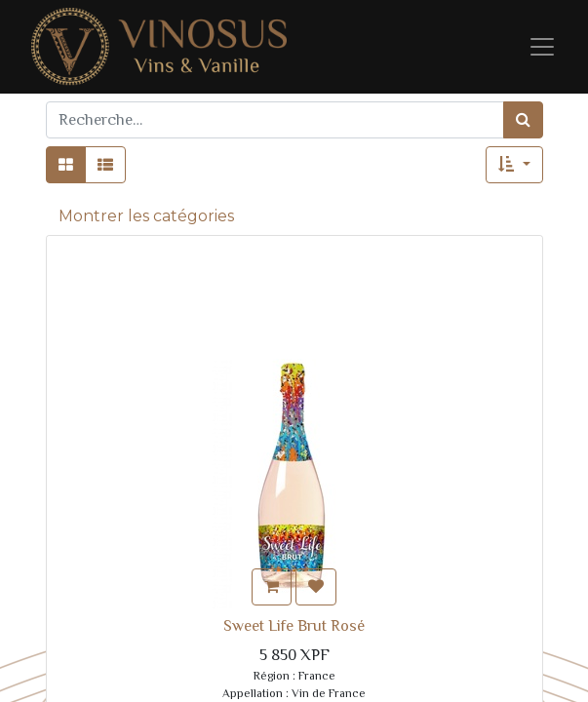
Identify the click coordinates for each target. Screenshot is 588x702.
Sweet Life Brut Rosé (294, 626)
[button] (514, 165)
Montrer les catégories (146, 216)
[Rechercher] (523, 120)
